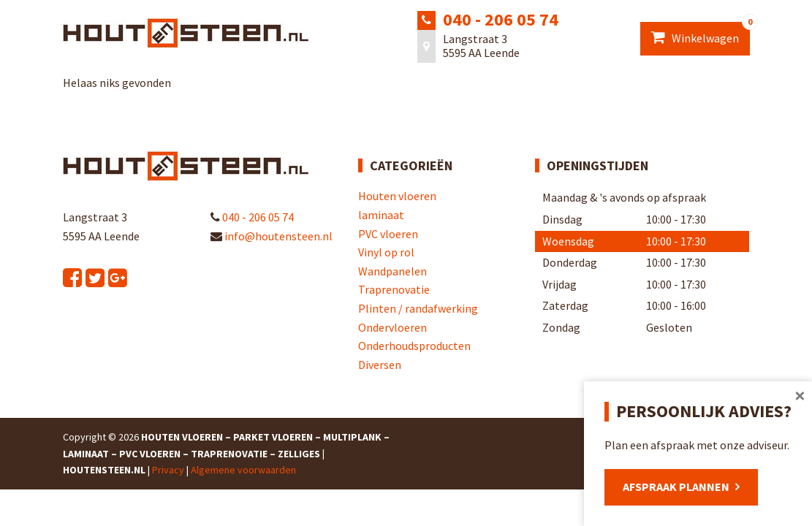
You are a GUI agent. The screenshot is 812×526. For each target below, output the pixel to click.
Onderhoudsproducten (414, 346)
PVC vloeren (388, 234)
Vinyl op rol (386, 252)
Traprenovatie (394, 289)
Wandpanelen (392, 271)
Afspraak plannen (676, 487)
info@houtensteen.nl (272, 236)
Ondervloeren (392, 327)
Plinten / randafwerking (418, 308)
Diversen (380, 365)
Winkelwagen (701, 34)
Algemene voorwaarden (243, 470)
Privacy (168, 470)
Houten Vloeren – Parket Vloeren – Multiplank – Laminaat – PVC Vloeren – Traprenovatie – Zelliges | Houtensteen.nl (226, 453)
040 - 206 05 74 (501, 19)
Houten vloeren (397, 196)
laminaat (381, 215)
